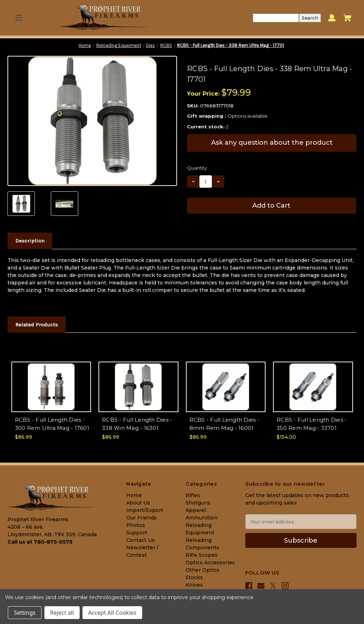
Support (137, 533)
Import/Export (145, 510)
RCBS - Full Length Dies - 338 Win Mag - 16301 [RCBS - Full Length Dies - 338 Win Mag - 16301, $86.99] (137, 424)
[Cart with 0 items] (347, 18)
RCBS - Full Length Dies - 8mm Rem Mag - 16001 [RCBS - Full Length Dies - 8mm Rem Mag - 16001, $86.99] (224, 424)
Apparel (196, 510)
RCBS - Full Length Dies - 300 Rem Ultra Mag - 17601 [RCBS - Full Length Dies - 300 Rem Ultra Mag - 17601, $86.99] (52, 424)
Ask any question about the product (272, 143)
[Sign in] (332, 18)
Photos (136, 525)
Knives (194, 585)
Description (30, 241)
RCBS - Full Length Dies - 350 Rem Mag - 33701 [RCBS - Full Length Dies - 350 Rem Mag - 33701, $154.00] (312, 424)
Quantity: (197, 168)
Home (134, 495)
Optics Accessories (210, 562)
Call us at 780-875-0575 (40, 542)
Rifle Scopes (202, 555)
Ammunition (202, 518)
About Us (138, 503)
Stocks (194, 577)
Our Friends (141, 518)
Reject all (62, 613)
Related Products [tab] (37, 325)
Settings (25, 613)
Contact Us (140, 540)
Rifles (193, 495)
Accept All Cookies (112, 613)
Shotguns (198, 503)
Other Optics (202, 570)
